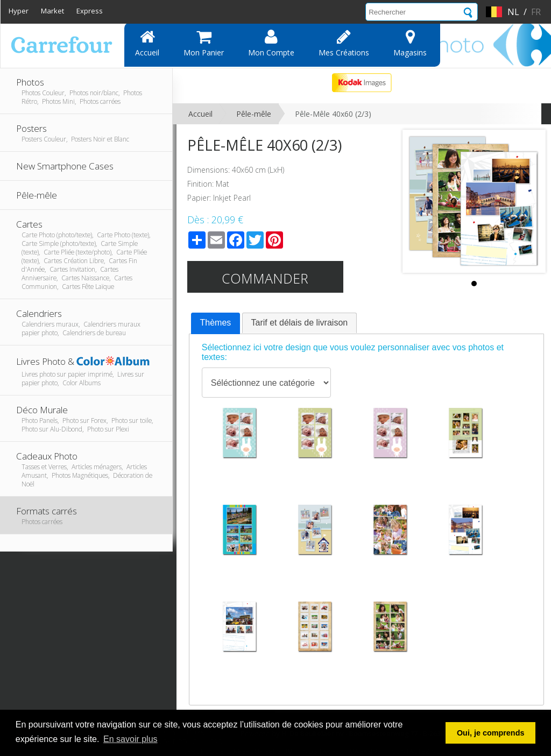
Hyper (19, 11)
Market (52, 11)
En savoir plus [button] (130, 739)
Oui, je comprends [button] (491, 733)
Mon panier (204, 43)
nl (513, 12)
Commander (265, 278)
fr (536, 12)
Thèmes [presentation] (216, 323)
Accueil (147, 43)
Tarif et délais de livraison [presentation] (300, 323)
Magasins (410, 43)
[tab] (216, 323)
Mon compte (271, 43)
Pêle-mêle (254, 114)
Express (90, 11)
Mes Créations (344, 43)
